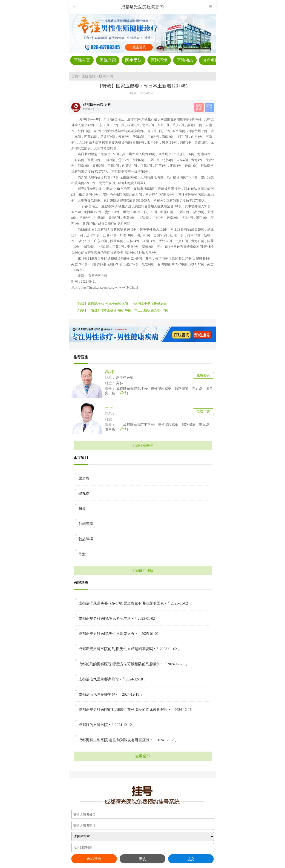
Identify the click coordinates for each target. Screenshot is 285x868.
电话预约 (94, 859)
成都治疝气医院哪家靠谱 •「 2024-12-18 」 (113, 679)
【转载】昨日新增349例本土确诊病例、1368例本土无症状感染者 (121, 304)
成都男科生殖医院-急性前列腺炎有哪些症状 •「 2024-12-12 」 (128, 740)
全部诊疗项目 (143, 570)
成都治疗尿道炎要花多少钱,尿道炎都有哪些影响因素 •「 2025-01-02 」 (135, 603)
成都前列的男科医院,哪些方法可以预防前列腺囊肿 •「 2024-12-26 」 (134, 664)
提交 (191, 859)
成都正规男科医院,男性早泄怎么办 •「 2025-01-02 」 (121, 634)
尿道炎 (84, 478)
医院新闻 (106, 76)
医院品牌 (89, 76)
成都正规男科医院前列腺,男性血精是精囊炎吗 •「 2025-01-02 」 (130, 649)
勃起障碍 (86, 539)
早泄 (82, 554)
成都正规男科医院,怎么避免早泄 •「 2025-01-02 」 (119, 618)
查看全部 (143, 756)
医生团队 (133, 60)
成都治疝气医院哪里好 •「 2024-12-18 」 (111, 694)
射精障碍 (86, 524)
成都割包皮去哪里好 (132, 183)
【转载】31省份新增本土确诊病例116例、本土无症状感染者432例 (121, 310)
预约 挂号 (209, 107)
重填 (142, 859)
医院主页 (82, 60)
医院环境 (159, 60)
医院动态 (185, 60)
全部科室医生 (143, 445)
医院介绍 (108, 60)
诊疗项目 (211, 60)
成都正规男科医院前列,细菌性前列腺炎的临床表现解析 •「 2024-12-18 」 (137, 710)
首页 (75, 76)
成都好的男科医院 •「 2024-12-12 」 (107, 725)
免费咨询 (203, 375)
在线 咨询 (199, 107)
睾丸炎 (84, 493)
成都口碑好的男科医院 (114, 224)
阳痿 (82, 509)
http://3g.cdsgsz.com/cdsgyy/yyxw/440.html (110, 288)
